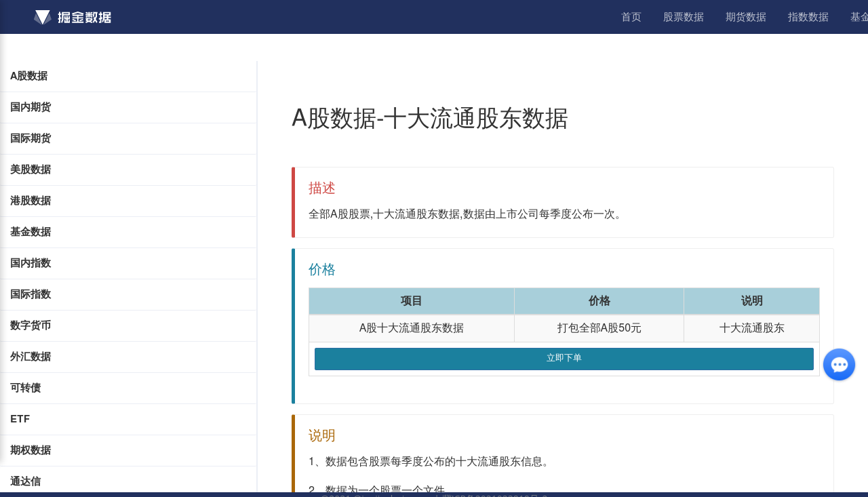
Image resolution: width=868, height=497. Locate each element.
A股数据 (29, 76)
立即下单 (564, 358)
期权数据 (31, 451)
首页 (631, 17)
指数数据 (808, 17)
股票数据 (684, 17)
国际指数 (31, 295)
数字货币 (31, 326)
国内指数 (31, 263)
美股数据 (31, 170)
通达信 (25, 482)
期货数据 (746, 17)
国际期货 (31, 139)
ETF (20, 419)
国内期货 (31, 107)
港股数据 (31, 201)
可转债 (25, 388)
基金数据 (31, 232)
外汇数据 (31, 357)
